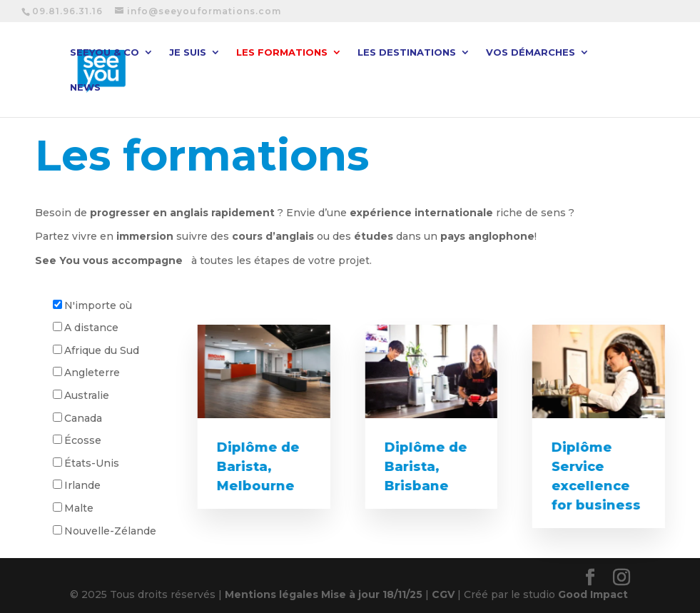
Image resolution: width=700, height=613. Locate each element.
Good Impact (593, 594)
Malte (79, 508)
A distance (91, 328)
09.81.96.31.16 (67, 11)
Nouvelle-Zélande (110, 531)
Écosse (83, 440)
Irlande (82, 485)
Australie (87, 395)
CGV (443, 594)
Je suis (188, 52)
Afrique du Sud (102, 350)
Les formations (282, 52)
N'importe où (98, 305)
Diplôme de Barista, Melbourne (257, 467)
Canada (83, 418)
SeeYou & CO (105, 52)
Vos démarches (531, 52)
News (85, 87)
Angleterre (92, 373)
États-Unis (92, 463)
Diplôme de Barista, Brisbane (425, 467)
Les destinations (407, 52)
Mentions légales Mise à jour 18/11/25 (324, 594)
